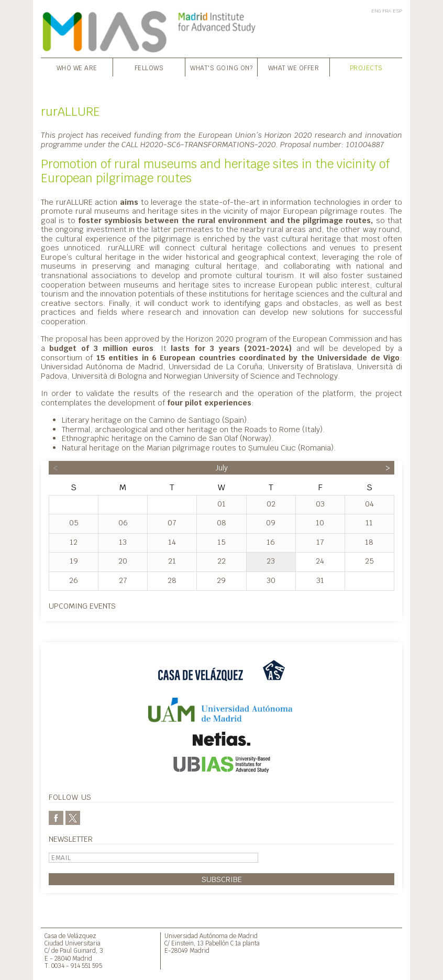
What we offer (294, 68)
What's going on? (221, 68)
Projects (366, 68)
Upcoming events (82, 606)
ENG (376, 11)
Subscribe (222, 879)
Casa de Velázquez (70, 936)
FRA (387, 11)
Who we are (77, 68)
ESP (397, 11)
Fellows (149, 68)
